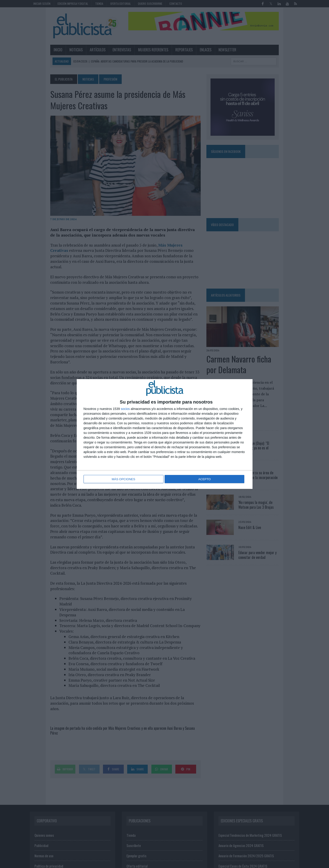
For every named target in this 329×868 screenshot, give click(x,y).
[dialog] (165, 434)
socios (125, 409)
